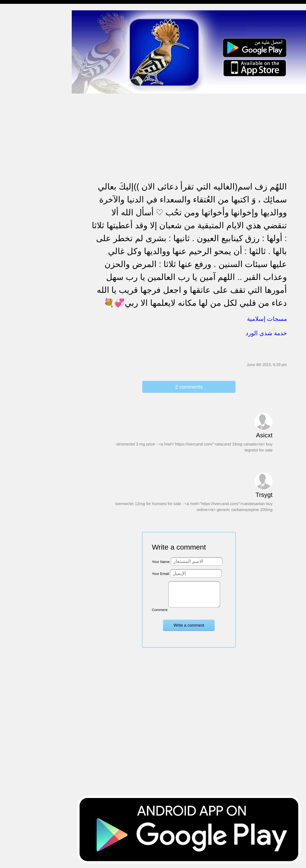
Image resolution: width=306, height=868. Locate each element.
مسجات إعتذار (15, 79)
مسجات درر (13, 264)
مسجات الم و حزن (18, 70)
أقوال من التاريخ (16, 227)
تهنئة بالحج (12, 116)
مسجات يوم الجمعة (18, 208)
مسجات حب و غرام (19, 144)
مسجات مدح (13, 24)
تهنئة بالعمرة (13, 162)
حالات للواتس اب (17, 98)
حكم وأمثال (12, 236)
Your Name (161, 562)
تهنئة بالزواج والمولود (20, 135)
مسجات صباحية (16, 61)
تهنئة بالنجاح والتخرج (19, 171)
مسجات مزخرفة (16, 107)
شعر (7, 245)
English (10, 199)
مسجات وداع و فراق (19, 52)
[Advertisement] (189, 128)
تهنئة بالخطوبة (14, 125)
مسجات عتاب (14, 153)
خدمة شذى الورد (266, 333)
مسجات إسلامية (16, 15)
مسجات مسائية (15, 33)
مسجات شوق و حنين (20, 42)
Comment (160, 610)
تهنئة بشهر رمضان (17, 181)
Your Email (160, 574)
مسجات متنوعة (15, 88)
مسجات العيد (14, 190)
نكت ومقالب (13, 254)
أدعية (8, 217)
